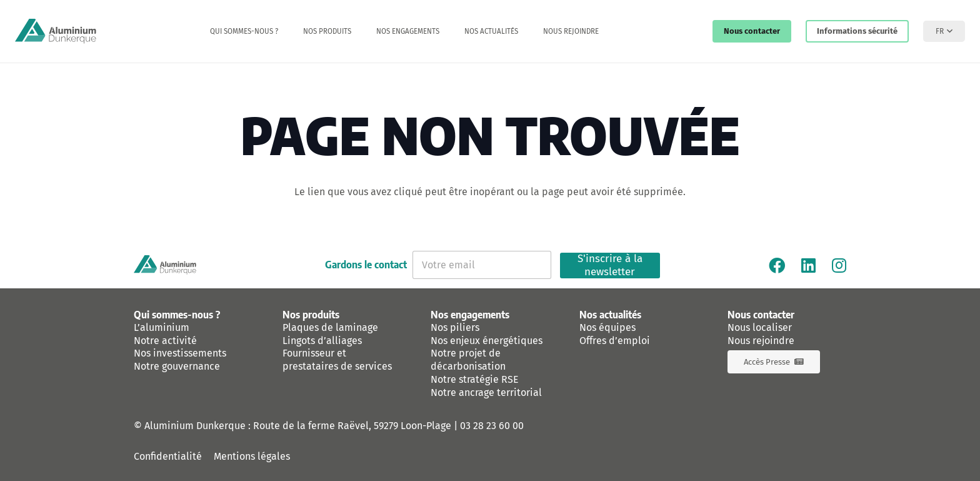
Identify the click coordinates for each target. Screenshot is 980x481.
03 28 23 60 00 (492, 426)
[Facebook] (777, 265)
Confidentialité (168, 456)
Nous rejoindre (761, 341)
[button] (944, 31)
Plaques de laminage (330, 327)
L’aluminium (162, 327)
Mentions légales (252, 456)
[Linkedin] (808, 265)
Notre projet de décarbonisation (468, 360)
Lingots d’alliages (322, 341)
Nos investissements (180, 353)
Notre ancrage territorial (486, 392)
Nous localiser (760, 327)
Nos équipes (607, 327)
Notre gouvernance (177, 366)
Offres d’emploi (615, 341)
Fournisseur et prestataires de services (337, 360)
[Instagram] (839, 265)
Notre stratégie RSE (475, 379)
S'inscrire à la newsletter (610, 266)
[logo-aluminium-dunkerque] (56, 31)
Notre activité (165, 341)
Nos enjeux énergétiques (487, 341)
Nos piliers (455, 327)
